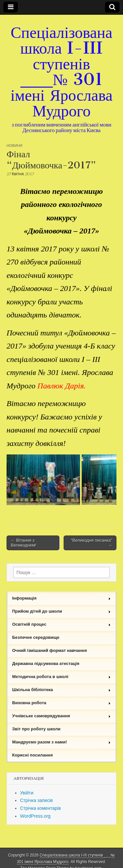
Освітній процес (61, 624)
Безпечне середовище (36, 637)
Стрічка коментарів (40, 808)
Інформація (61, 598)
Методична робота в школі (61, 677)
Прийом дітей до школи (61, 611)
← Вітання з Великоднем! (24, 543)
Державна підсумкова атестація (46, 664)
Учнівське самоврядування (61, 716)
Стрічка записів (36, 800)
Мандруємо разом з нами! (61, 742)
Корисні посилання (32, 755)
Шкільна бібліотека (61, 690)
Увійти (27, 793)
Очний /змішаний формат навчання (50, 650)
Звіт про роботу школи (36, 729)
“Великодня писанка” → (92, 543)
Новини (14, 145)
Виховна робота (61, 703)
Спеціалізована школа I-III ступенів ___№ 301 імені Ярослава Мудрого (61, 71)
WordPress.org (35, 816)
